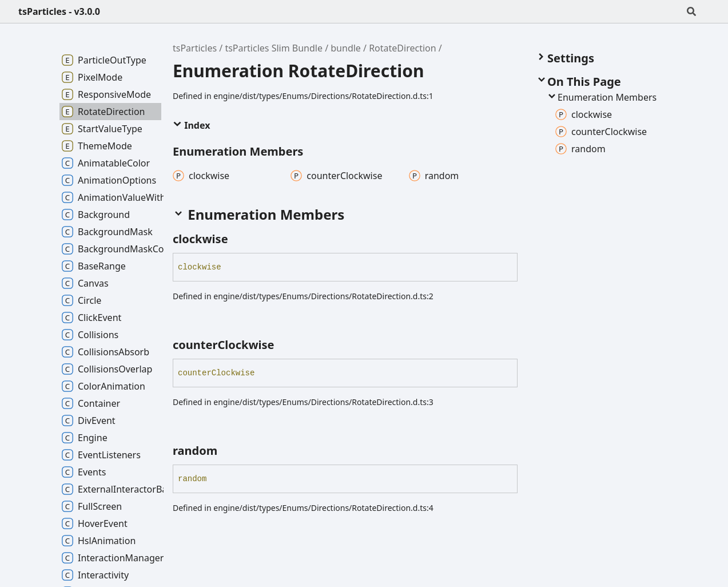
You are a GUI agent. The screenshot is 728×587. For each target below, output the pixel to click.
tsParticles (195, 48)
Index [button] (191, 125)
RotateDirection (402, 48)
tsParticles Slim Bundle (274, 48)
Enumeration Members (601, 97)
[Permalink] (238, 239)
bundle (346, 48)
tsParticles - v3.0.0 (59, 11)
